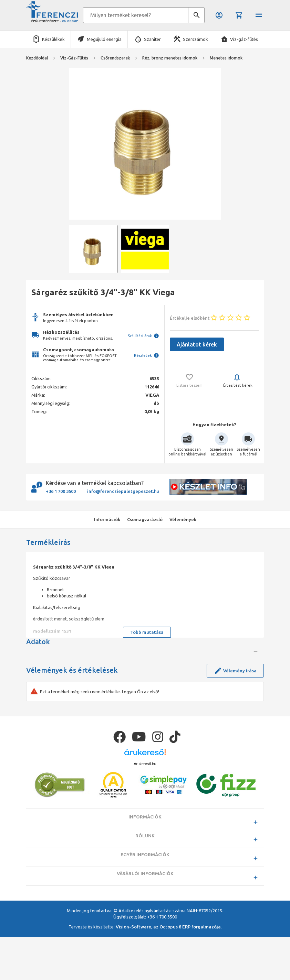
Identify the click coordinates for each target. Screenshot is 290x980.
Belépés (219, 15)
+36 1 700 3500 (61, 491)
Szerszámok (195, 39)
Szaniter (152, 39)
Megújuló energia (104, 39)
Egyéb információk (145, 915)
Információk (145, 877)
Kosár (239, 15)
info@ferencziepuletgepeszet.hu (123, 491)
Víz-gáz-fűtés (244, 39)
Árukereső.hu (145, 824)
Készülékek (53, 39)
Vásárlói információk (145, 934)
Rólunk (145, 896)
